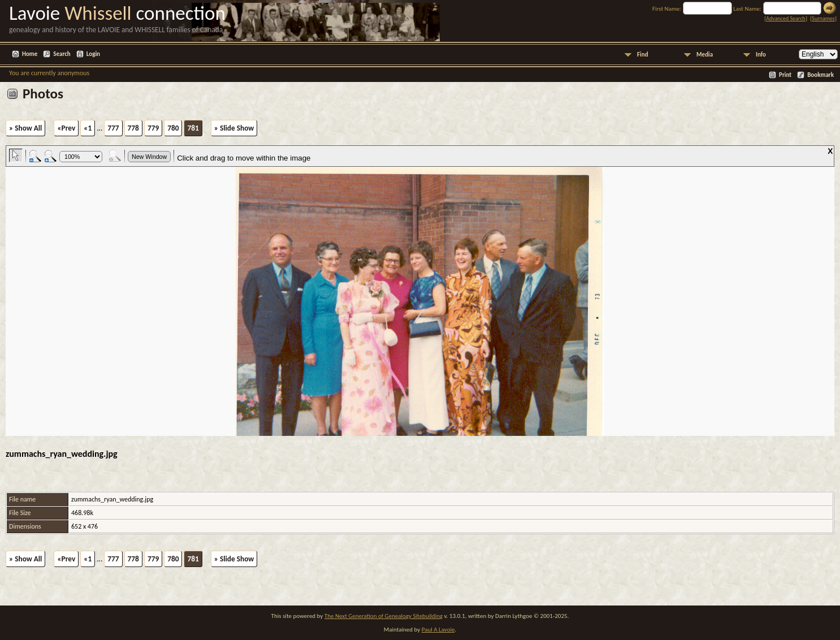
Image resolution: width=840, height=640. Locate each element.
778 (133, 128)
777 (113, 128)
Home (30, 54)
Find (643, 55)
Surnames (823, 18)
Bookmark (820, 75)
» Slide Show (234, 128)
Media (705, 55)
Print (785, 75)
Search (62, 54)
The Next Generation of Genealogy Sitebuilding (384, 616)
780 (173, 128)
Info (761, 55)
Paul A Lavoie (438, 630)
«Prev (66, 128)
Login (93, 54)
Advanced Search (785, 18)
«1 (88, 128)
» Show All (25, 128)
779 (153, 128)
